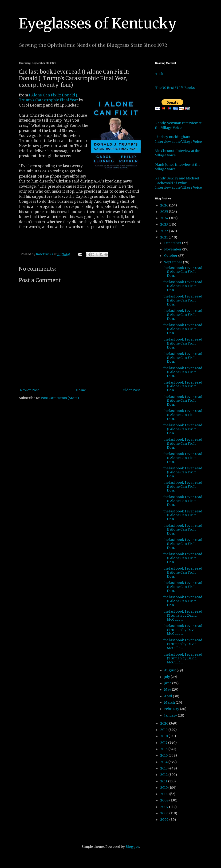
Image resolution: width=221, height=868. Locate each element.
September (174, 262)
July (167, 677)
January (171, 715)
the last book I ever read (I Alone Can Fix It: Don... (183, 272)
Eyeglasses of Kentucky (98, 23)
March (170, 702)
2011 (164, 781)
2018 (164, 736)
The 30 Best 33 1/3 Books (175, 88)
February (172, 709)
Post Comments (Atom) (60, 398)
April (168, 696)
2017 (164, 743)
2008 (165, 800)
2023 (164, 224)
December (173, 243)
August (170, 670)
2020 (165, 723)
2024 (165, 218)
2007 (165, 807)
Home (81, 390)
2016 (164, 749)
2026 (165, 205)
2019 (164, 730)
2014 (164, 762)
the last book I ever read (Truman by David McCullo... (183, 615)
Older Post (131, 390)
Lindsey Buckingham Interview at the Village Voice (178, 139)
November (173, 249)
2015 (164, 755)
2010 (164, 788)
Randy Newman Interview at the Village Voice (178, 125)
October (171, 256)
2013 (164, 768)
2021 (164, 237)
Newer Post (29, 390)
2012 (164, 775)
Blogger (132, 847)
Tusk (159, 74)
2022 (165, 231)
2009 (165, 794)
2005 (165, 820)
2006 (165, 813)
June (168, 683)
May (168, 690)
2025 (165, 212)
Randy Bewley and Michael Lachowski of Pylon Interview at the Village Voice (178, 183)
